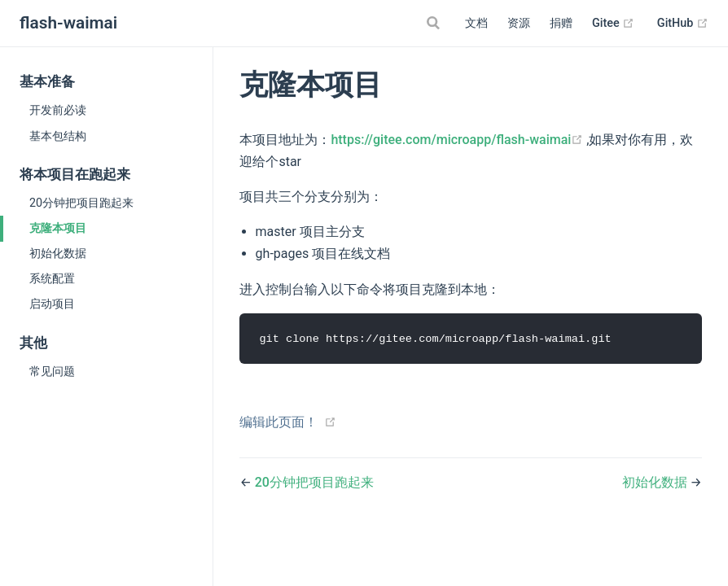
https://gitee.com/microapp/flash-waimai (458, 140)
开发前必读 (58, 110)
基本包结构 (58, 136)
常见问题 (52, 371)
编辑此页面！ (278, 422)
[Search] (435, 23)
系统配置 (52, 278)
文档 (476, 23)
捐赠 (561, 23)
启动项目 (52, 304)
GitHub (683, 24)
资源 (519, 23)
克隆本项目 (58, 228)
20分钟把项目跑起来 (81, 203)
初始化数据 (58, 253)
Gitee (613, 24)
